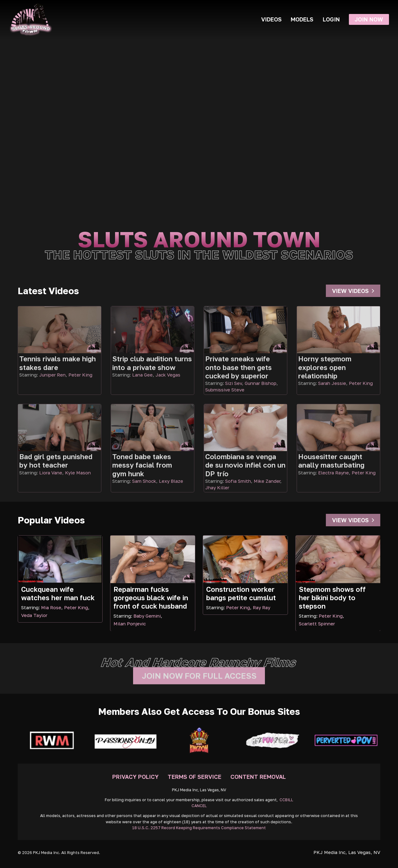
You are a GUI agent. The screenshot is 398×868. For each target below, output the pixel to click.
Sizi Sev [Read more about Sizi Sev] (234, 383)
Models (302, 19)
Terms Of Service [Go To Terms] (194, 777)
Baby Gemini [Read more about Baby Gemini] (147, 616)
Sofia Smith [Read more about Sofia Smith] (238, 481)
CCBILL (286, 800)
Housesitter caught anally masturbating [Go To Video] (331, 461)
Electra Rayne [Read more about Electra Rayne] (333, 473)
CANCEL (199, 806)
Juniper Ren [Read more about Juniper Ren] (52, 375)
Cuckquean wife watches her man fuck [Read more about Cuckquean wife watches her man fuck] (58, 593)
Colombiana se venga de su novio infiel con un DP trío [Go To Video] (245, 465)
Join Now (369, 19)
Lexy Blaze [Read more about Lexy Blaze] (171, 481)
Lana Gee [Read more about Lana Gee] (142, 375)
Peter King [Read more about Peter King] (80, 375)
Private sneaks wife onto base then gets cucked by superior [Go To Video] (238, 367)
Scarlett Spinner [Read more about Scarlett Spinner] (317, 624)
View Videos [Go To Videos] (353, 291)
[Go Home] (31, 19)
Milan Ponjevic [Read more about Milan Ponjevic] (130, 624)
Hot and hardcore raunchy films (199, 662)
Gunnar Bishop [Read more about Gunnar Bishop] (261, 383)
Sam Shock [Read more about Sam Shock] (144, 481)
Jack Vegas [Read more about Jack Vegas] (168, 375)
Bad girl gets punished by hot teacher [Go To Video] (56, 461)
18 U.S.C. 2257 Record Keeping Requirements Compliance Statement (199, 828)
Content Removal (258, 777)
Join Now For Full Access (199, 683)
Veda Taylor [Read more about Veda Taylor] (34, 615)
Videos (271, 19)
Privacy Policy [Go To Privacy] (135, 777)
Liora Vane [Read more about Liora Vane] (51, 473)
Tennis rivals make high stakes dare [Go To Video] (58, 363)
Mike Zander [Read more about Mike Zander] (267, 481)
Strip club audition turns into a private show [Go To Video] (152, 363)
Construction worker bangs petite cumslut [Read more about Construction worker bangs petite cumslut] (241, 593)
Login (331, 19)
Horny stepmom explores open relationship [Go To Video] (325, 367)
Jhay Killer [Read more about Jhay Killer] (217, 487)
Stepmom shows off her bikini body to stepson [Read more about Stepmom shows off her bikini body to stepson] (332, 598)
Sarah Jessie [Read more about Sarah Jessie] (332, 383)
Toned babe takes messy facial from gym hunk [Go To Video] (142, 465)
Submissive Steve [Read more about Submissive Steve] (225, 390)
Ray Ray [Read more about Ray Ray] (261, 607)
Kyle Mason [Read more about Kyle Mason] (78, 473)
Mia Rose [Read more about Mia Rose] (51, 607)
